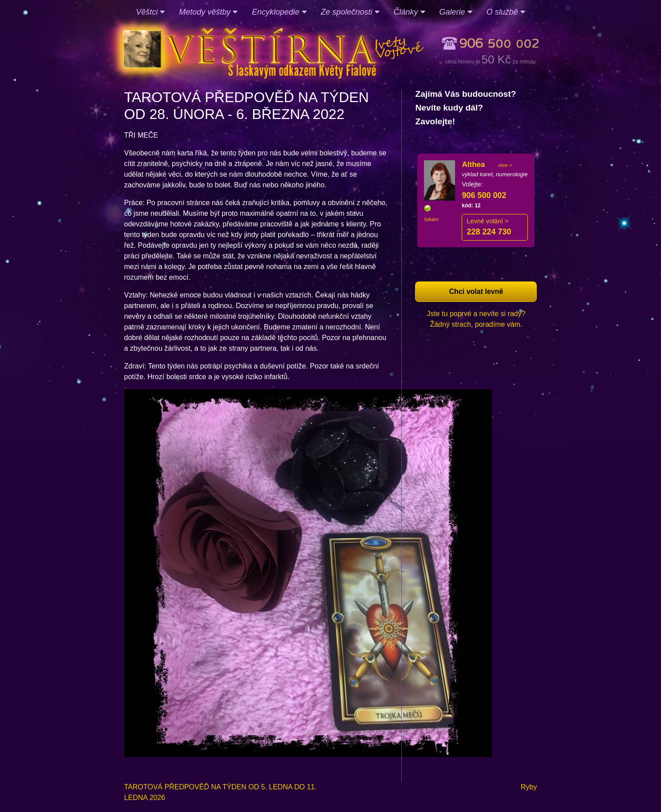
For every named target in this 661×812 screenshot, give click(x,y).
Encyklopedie (279, 12)
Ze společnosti (350, 12)
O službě (506, 12)
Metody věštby (208, 12)
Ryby (529, 787)
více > (505, 165)
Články (410, 12)
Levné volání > (487, 221)
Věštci (150, 12)
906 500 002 (484, 195)
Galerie (456, 12)
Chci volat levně (476, 291)
